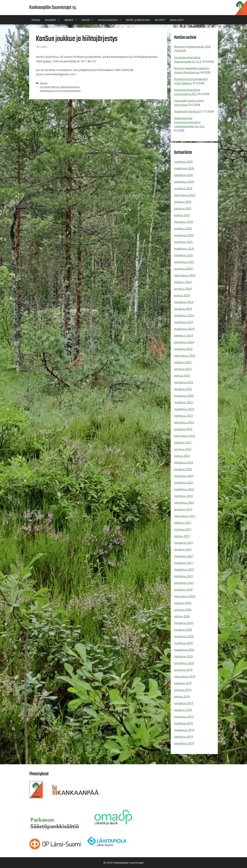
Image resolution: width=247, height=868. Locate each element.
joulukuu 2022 (183, 429)
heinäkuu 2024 (184, 302)
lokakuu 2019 (183, 683)
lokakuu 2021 (183, 523)
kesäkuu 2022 (183, 469)
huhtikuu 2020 (183, 643)
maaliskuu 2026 (184, 168)
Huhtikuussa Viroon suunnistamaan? (60, 91)
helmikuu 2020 (184, 656)
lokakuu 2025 (183, 202)
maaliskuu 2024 (184, 329)
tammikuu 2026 (184, 182)
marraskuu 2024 (185, 275)
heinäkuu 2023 (184, 382)
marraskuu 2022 (185, 436)
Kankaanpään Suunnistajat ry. (53, 8)
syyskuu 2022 (183, 449)
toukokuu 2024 (184, 315)
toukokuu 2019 (184, 717)
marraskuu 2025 (185, 195)
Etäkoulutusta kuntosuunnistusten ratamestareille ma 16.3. (189, 122)
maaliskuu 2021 (184, 570)
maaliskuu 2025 (184, 249)
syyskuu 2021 (183, 529)
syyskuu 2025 (183, 208)
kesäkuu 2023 (183, 389)
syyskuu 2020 (183, 610)
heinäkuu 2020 (184, 623)
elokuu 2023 (182, 376)
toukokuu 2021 (184, 556)
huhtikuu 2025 (183, 242)
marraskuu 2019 (185, 677)
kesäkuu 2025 (183, 229)
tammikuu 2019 (184, 743)
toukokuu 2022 (184, 476)
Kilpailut (72, 20)
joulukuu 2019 (183, 670)
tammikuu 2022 (184, 503)
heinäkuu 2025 (184, 222)
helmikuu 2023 (184, 416)
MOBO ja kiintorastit (138, 20)
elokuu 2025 (182, 215)
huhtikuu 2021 (183, 563)
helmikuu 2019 (184, 737)
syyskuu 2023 (183, 369)
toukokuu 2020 (184, 636)
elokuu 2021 (182, 536)
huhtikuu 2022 (183, 483)
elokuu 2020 (182, 616)
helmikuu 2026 (184, 175)
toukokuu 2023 (184, 396)
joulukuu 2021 (183, 509)
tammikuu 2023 (184, 422)
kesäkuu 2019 (183, 710)
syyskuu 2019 (183, 690)
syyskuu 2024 (183, 289)
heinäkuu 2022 (184, 463)
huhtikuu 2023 (183, 402)
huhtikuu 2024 (183, 322)
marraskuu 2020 (185, 596)
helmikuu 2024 (184, 336)
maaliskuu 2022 (184, 489)
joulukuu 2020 (183, 590)
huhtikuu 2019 (183, 723)
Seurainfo (53, 20)
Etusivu (36, 20)
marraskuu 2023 (185, 356)
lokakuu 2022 (183, 442)
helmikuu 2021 (184, 576)
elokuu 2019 (182, 697)
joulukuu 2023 (183, 349)
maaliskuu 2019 (184, 730)
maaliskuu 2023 (184, 409)
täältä (47, 61)
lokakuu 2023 (183, 362)
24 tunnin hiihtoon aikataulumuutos (60, 87)
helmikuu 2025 (184, 255)
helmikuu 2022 (184, 496)
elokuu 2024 (182, 295)
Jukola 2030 (177, 20)
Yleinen (44, 83)
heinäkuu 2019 (184, 703)
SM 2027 (160, 20)
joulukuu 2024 (183, 269)
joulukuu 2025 (183, 188)
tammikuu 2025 (184, 262)
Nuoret (89, 20)
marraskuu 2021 (185, 516)
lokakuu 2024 (183, 282)
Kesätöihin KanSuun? (188, 111)
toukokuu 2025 (184, 235)
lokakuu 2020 (183, 603)
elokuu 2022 (182, 456)
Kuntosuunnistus (111, 20)
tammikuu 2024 (184, 342)
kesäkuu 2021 (183, 549)
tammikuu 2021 (184, 583)
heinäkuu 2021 (184, 543)
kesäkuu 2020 (183, 630)
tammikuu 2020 (184, 663)
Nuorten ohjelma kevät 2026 (192, 47)
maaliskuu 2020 (184, 650)
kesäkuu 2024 (183, 309)
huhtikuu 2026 (183, 162)
